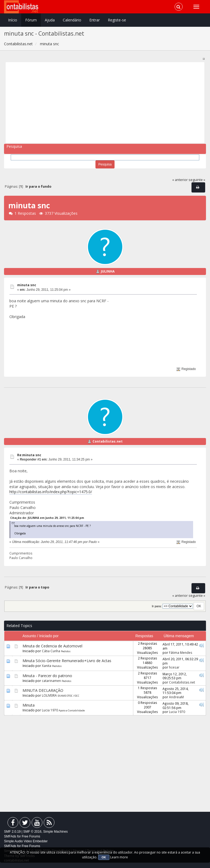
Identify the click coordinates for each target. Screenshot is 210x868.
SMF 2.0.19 (12, 832)
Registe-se (117, 20)
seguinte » (197, 180)
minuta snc (27, 285)
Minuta (29, 705)
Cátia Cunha (51, 651)
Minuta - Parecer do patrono (47, 676)
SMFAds (10, 836)
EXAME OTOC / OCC (69, 696)
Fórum (31, 20)
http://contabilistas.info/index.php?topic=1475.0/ (51, 492)
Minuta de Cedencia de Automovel (52, 646)
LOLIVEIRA (49, 695)
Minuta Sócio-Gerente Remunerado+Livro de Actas (67, 661)
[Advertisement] (103, 103)
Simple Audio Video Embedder (26, 841)
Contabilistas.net (108, 441)
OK (104, 857)
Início (13, 20)
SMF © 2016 (32, 832)
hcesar (174, 667)
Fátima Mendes (181, 652)
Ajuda (50, 20)
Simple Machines (55, 832)
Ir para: (157, 606)
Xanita (47, 666)
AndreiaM (176, 697)
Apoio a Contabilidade (72, 710)
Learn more (119, 857)
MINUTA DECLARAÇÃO (43, 690)
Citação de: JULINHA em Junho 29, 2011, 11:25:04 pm (47, 518)
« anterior (180, 180)
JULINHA (108, 271)
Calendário (72, 20)
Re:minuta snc (29, 455)
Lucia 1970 (50, 710)
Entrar (95, 20)
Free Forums (31, 836)
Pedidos (66, 651)
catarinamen (51, 681)
